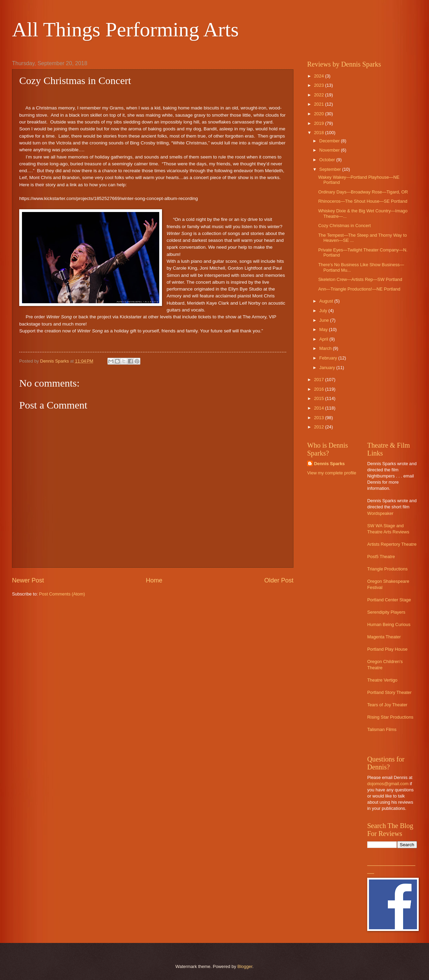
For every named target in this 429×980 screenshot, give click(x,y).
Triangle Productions (387, 569)
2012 (320, 427)
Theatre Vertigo (382, 680)
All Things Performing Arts (125, 29)
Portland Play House (387, 649)
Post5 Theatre (381, 557)
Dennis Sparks (329, 464)
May (324, 329)
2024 (320, 76)
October (328, 160)
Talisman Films (382, 729)
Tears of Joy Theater (387, 705)
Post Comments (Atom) (62, 594)
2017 (320, 380)
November (330, 150)
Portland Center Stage (389, 600)
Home (154, 580)
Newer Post (28, 580)
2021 (320, 104)
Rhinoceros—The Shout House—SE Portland (363, 201)
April (324, 339)
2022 (320, 95)
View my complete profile (332, 473)
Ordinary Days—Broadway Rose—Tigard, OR (363, 192)
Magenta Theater (384, 637)
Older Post (279, 580)
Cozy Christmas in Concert (344, 226)
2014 (320, 408)
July (324, 311)
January (328, 368)
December (330, 141)
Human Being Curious (389, 624)
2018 (320, 133)
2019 (320, 123)
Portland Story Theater (389, 692)
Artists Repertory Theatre (392, 544)
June (325, 320)
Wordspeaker (380, 513)
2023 (320, 85)
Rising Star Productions (390, 717)
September (331, 169)
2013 (320, 418)
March (326, 348)
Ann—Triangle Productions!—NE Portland (359, 289)
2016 (320, 389)
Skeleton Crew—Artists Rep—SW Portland (360, 279)
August (327, 301)
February (329, 358)
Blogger (245, 966)
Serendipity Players (386, 612)
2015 (320, 398)
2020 (320, 114)
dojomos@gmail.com (388, 784)
